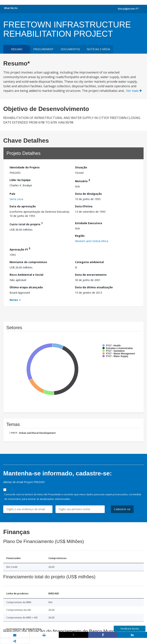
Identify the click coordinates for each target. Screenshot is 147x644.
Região (80, 236)
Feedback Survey (130, 629)
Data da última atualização (94, 287)
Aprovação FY (20, 249)
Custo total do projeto (26, 224)
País (12, 194)
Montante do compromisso (28, 262)
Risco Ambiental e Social (26, 275)
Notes (14, 300)
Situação (81, 167)
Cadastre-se (122, 509)
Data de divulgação (88, 194)
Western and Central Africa (92, 241)
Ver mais (134, 91)
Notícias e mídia (98, 49)
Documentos (70, 49)
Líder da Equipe (20, 180)
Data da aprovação (23, 206)
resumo (17, 49)
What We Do (11, 8)
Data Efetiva (84, 206)
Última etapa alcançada (26, 287)
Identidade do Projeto (25, 167)
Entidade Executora (89, 223)
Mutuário (82, 181)
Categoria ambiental (89, 262)
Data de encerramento (91, 275)
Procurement (43, 49)
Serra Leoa (16, 199)
